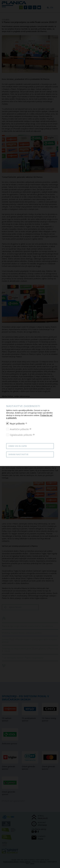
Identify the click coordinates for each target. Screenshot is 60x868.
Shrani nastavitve (18, 454)
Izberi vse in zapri (18, 446)
